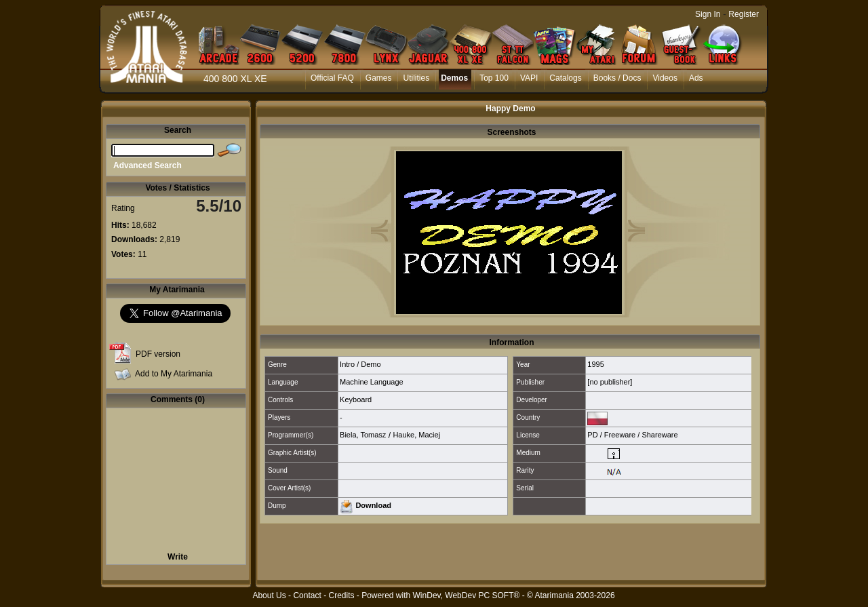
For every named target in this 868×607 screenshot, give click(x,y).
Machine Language (372, 382)
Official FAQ (332, 78)
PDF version (158, 354)
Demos (454, 78)
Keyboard (356, 399)
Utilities (416, 78)
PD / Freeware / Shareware (632, 435)
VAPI (529, 78)
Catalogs (565, 78)
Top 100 (494, 78)
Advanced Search (147, 165)
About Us (269, 595)
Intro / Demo (360, 364)
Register (744, 14)
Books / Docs (617, 78)
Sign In (708, 14)
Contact (307, 595)
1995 (595, 364)
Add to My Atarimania (174, 374)
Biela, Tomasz (363, 435)
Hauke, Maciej (416, 435)
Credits (341, 595)
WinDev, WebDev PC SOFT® (467, 595)
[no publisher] (610, 382)
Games (379, 78)
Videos (665, 78)
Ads (696, 78)
